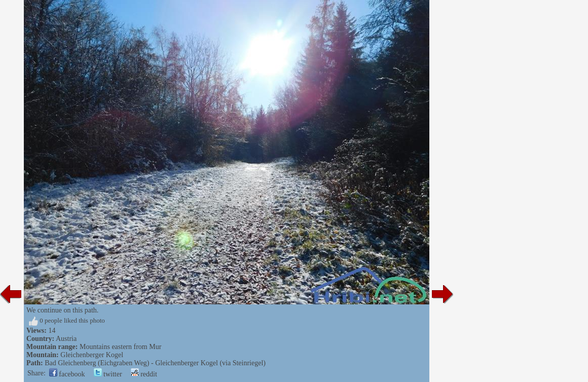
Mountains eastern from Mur (120, 347)
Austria (66, 339)
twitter (108, 374)
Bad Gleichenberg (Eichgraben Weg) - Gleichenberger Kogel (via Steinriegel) (155, 363)
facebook (67, 374)
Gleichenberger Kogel (92, 355)
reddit (144, 374)
